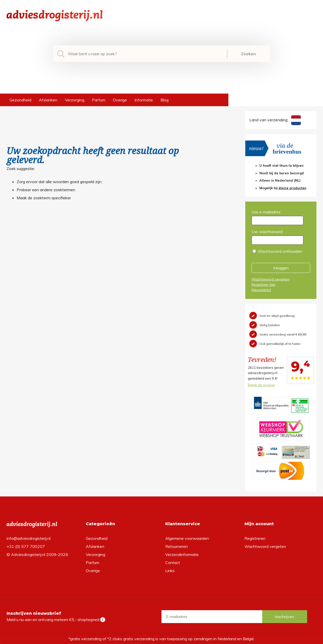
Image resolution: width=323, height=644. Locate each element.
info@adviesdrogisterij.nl (29, 538)
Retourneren (177, 546)
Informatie (144, 100)
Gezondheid (20, 100)
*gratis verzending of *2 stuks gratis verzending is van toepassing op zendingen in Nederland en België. (161, 639)
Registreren (255, 538)
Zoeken (248, 54)
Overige (120, 100)
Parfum (99, 100)
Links (170, 571)
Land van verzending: (275, 120)
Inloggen (281, 268)
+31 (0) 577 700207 (26, 546)
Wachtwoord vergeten (271, 279)
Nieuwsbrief (261, 290)
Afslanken (48, 100)
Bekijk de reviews (261, 385)
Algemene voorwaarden (187, 538)
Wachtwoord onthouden (280, 251)
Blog (165, 100)
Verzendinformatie (182, 554)
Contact (173, 563)
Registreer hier (264, 285)
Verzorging (75, 100)
